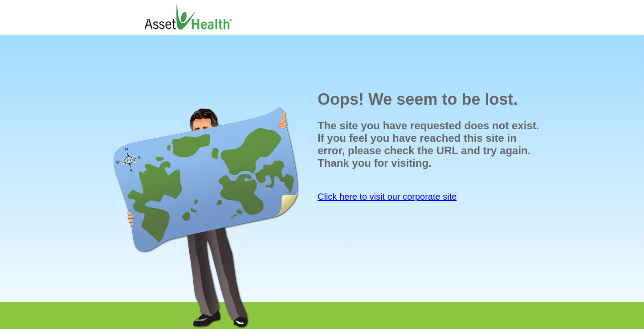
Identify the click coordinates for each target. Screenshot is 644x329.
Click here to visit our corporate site (387, 197)
